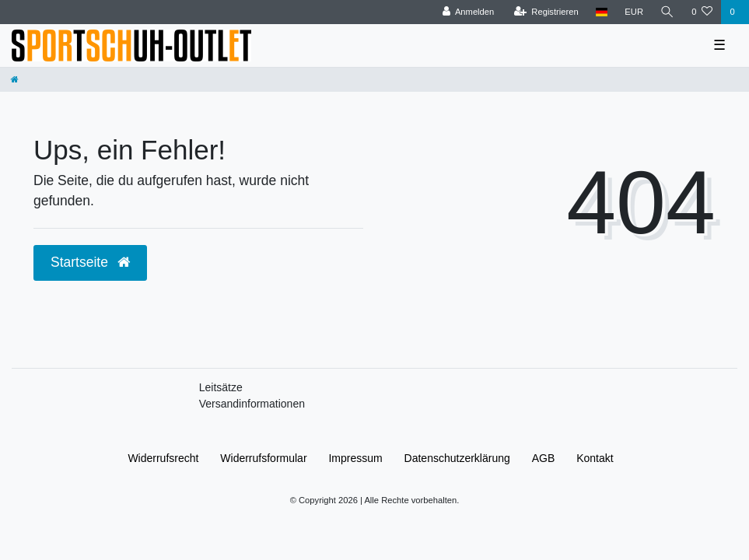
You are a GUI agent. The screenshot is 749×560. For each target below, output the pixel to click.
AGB (544, 458)
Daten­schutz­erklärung (457, 458)
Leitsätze (221, 387)
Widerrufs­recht (163, 458)
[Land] (602, 12)
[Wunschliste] (702, 12)
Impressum (355, 458)
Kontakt (595, 458)
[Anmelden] (469, 12)
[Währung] (634, 12)
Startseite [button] (90, 262)
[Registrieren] (546, 12)
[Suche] (667, 12)
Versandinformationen (252, 404)
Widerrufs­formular (263, 458)
